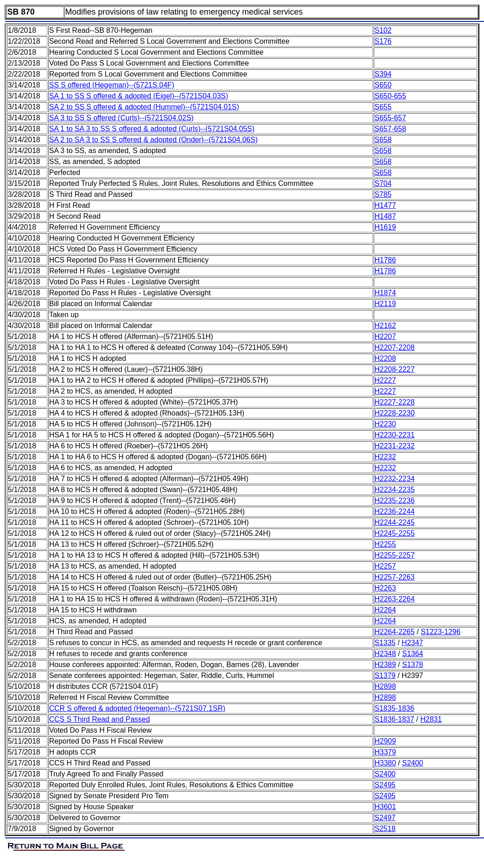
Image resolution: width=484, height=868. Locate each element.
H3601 (385, 807)
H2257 (385, 566)
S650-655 (390, 96)
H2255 (385, 544)
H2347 (412, 643)
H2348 (385, 654)
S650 (383, 85)
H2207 (385, 336)
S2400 (412, 763)
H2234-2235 (395, 490)
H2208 (385, 358)
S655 (383, 107)
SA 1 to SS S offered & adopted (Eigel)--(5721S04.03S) (139, 96)
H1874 (385, 293)
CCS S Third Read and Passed (100, 719)
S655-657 (390, 118)
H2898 (385, 686)
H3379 (385, 752)
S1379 (385, 675)
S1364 (412, 654)
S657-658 (390, 129)
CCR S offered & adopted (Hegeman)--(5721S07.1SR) (137, 708)
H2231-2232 (395, 446)
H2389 (385, 665)
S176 (383, 41)
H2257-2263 (395, 577)
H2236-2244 (395, 511)
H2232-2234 (395, 479)
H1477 (385, 205)
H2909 (385, 741)
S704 (383, 183)
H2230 (385, 424)
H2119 (385, 304)
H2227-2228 (395, 402)
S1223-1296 (440, 632)
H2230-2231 (395, 435)
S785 (383, 194)
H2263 (385, 588)
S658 (383, 140)
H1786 (385, 260)
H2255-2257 (395, 555)
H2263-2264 (395, 599)
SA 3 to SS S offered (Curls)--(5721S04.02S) (121, 118)
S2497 (385, 818)
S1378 (412, 665)
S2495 (385, 785)
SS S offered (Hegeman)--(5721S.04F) (112, 85)
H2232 (385, 457)
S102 (383, 30)
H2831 (431, 719)
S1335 (385, 643)
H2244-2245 (395, 522)
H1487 (385, 216)
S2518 (385, 829)
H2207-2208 (395, 347)
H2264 (385, 610)
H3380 (385, 763)
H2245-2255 (395, 533)
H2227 (385, 380)
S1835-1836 (394, 708)
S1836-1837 (394, 719)
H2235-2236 (395, 501)
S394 (383, 74)
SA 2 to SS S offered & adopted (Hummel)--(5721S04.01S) (144, 107)
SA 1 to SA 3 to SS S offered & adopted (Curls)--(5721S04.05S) (152, 129)
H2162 (385, 326)
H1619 (385, 227)
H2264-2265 (395, 632)
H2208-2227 (395, 369)
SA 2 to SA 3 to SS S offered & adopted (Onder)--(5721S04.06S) (154, 140)
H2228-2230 (395, 413)
